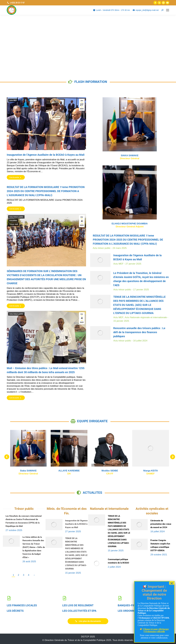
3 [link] (24, 575)
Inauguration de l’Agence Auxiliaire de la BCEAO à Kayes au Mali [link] (46, 155)
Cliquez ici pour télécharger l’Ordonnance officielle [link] (156, 630)
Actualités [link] (13, 221)
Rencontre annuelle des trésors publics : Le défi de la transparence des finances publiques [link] (139, 332)
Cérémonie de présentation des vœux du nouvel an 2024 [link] (161, 524)
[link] (155, 3)
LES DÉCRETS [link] (15, 611)
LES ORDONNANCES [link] (130, 611)
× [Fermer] (172, 583)
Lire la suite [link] (15, 177)
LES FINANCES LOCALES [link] (22, 605)
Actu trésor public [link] (16, 217)
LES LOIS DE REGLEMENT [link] (78, 605)
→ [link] (34, 575)
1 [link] (13, 575)
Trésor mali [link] (14, 224)
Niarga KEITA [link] (48, 471)
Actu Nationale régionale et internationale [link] (146, 317)
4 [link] (29, 575)
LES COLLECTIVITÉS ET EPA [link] (79, 611)
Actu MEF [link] (13, 100)
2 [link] (18, 575)
